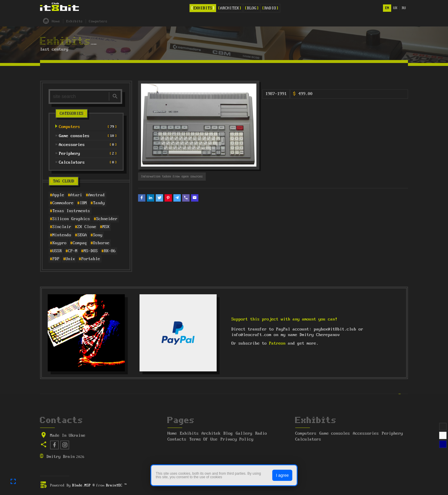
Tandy (99, 203)
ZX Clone (87, 227)
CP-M (73, 251)
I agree (282, 475)
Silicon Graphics (71, 219)
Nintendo (62, 235)
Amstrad (97, 195)
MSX (106, 227)
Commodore (63, 203)
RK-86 (110, 251)
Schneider (107, 219)
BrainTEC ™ (116, 485)
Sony (98, 235)
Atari (76, 195)
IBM (83, 203)
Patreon (277, 343)
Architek (230, 8)
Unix (70, 259)
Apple (58, 195)
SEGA (82, 235)
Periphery (392, 433)
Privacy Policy (237, 439)
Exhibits (203, 8)
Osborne (101, 243)
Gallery (244, 433)
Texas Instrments (71, 211)
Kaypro (59, 243)
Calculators (308, 439)
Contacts (177, 439)
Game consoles (335, 433)
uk (395, 8)
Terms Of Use (203, 439)
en (387, 8)
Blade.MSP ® (83, 485)
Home (172, 433)
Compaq (80, 243)
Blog (252, 8)
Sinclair (62, 227)
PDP (56, 259)
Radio (270, 8)
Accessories (366, 433)
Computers (306, 433)
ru (404, 8)
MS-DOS (91, 251)
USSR (57, 251)
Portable (91, 259)
